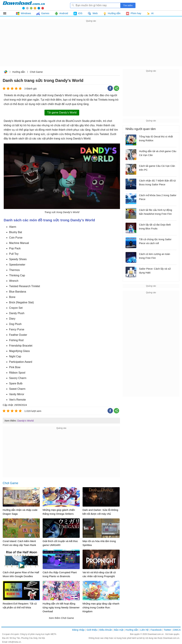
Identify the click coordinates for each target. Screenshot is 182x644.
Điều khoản (106, 630)
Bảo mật (119, 630)
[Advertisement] (91, 47)
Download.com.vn (6, 72)
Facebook (156, 630)
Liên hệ (144, 630)
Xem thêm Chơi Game (61, 618)
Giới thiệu (92, 630)
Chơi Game (36, 72)
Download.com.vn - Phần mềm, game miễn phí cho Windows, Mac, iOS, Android (24, 5)
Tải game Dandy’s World (62, 113)
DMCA (177, 630)
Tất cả (7, 13)
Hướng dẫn (19, 72)
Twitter (167, 630)
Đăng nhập (78, 630)
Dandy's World (26, 421)
